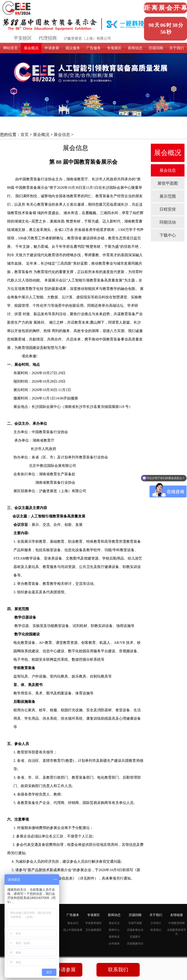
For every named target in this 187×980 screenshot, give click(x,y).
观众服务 (73, 48)
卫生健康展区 (93, 930)
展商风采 (114, 937)
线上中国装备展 (73, 930)
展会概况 (31, 48)
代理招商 (48, 38)
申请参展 (52, 48)
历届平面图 (135, 923)
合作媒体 (114, 944)
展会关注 (114, 923)
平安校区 (23, 38)
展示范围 (168, 196)
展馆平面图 (168, 183)
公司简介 (156, 923)
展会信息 (62, 135)
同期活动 (168, 222)
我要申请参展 (61, 970)
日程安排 (168, 209)
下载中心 (168, 235)
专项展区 (114, 48)
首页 (25, 135)
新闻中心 (114, 930)
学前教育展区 (93, 923)
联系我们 (156, 930)
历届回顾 (156, 48)
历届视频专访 (135, 944)
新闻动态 (135, 48)
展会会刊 (73, 923)
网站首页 (10, 48)
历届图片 (135, 937)
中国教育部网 (177, 923)
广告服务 (93, 48)
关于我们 (177, 48)
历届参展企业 (135, 930)
